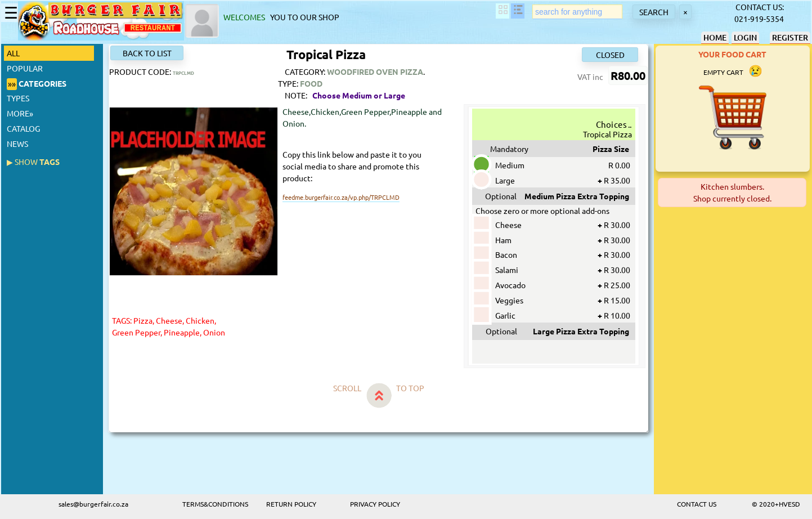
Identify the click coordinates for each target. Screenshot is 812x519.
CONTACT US (697, 504)
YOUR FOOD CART (732, 54)
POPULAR (25, 68)
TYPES (18, 98)
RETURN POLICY (291, 504)
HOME (715, 37)
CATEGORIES (37, 84)
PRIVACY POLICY (375, 504)
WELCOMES (246, 17)
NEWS (17, 144)
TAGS (33, 162)
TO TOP (410, 388)
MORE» (20, 113)
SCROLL (347, 388)
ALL (15, 53)
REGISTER (790, 37)
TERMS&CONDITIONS (215, 504)
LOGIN (745, 37)
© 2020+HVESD (776, 504)
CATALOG (23, 128)
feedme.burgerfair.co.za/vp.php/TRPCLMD (341, 197)
